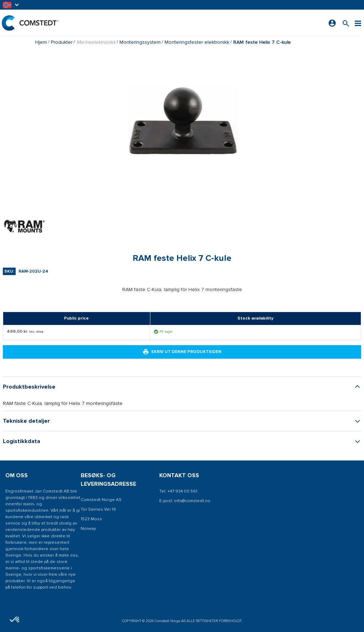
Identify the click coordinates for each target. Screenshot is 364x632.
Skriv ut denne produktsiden (182, 352)
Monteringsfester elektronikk (197, 42)
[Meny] (358, 23)
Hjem (41, 42)
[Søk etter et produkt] (346, 23)
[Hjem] (30, 23)
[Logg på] (332, 23)
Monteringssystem (140, 42)
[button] (11, 5)
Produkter (62, 42)
